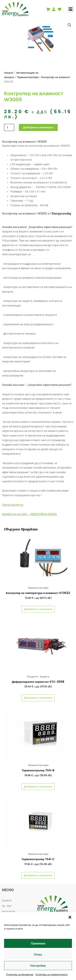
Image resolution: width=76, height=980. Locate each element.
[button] (70, 917)
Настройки (38, 966)
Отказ (38, 955)
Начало (9, 73)
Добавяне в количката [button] (38, 609)
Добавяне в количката (38, 127)
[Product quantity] (9, 128)
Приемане (38, 943)
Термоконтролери (28, 77)
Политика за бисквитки (20, 975)
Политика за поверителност (52, 975)
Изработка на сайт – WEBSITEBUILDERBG (29, 514)
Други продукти (13, 505)
